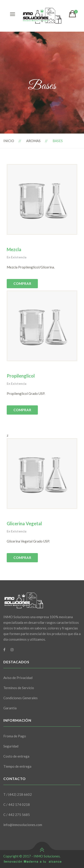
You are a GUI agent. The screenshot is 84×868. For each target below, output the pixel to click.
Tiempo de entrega (17, 766)
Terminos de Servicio (19, 688)
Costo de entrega (16, 756)
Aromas (33, 141)
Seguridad (11, 746)
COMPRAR (22, 283)
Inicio (9, 141)
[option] (42, 199)
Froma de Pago (15, 736)
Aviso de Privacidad (18, 678)
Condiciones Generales (20, 698)
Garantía (10, 708)
